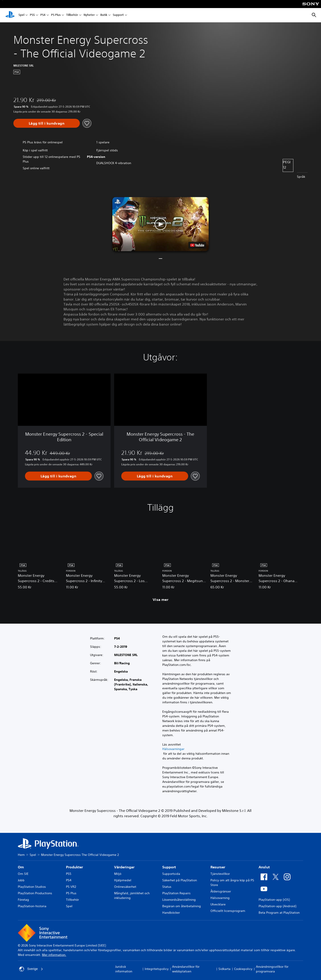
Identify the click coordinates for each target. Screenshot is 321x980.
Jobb (21, 880)
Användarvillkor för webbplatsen (186, 969)
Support (118, 15)
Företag (23, 900)
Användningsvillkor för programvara (272, 969)
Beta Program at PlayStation (279, 913)
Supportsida (171, 874)
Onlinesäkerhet (125, 887)
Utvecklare (218, 904)
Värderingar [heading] (124, 867)
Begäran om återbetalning (182, 906)
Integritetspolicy (157, 969)
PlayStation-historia (32, 906)
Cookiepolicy (243, 969)
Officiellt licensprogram (228, 911)
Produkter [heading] (74, 867)
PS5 (32, 15)
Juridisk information (124, 969)
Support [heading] (169, 867)
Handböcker (171, 913)
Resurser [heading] (218, 867)
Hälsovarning (220, 898)
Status (167, 887)
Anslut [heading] (264, 867)
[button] (160, 224)
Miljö (118, 874)
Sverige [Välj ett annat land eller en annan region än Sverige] (31, 969)
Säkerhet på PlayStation (180, 880)
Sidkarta (224, 969)
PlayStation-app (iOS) (274, 900)
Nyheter (89, 15)
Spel (21, 15)
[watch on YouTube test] (197, 245)
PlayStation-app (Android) (277, 906)
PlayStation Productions (35, 893)
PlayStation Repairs (176, 893)
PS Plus (56, 15)
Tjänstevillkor (220, 874)
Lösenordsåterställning (179, 900)
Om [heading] (21, 867)
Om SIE (23, 874)
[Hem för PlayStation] (10, 15)
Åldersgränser (221, 891)
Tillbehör (72, 15)
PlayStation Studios (32, 887)
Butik (104, 15)
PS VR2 (71, 887)
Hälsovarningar (173, 749)
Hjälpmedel (123, 880)
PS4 (43, 15)
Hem (21, 855)
